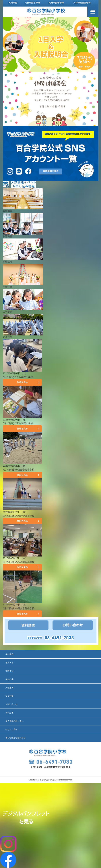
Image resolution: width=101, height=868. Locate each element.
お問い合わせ (11, 704)
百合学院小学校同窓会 (15, 738)
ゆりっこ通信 (11, 729)
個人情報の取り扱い (14, 721)
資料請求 (9, 713)
